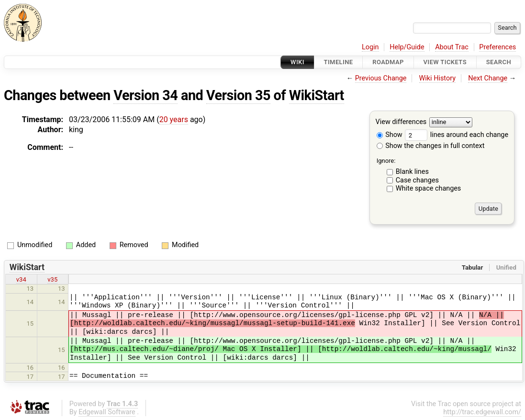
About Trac (452, 47)
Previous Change (381, 78)
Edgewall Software (107, 412)
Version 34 (145, 95)
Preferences (497, 47)
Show (390, 135)
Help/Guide (407, 47)
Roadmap (388, 62)
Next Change (488, 78)
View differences (401, 122)
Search (499, 62)
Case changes (417, 180)
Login (370, 47)
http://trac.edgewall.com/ (482, 412)
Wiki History (437, 78)
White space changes (429, 188)
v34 (21, 279)
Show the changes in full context (431, 146)
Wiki (297, 62)
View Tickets (445, 62)
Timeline (339, 62)
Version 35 (238, 95)
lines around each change (457, 135)
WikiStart (317, 95)
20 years (174, 119)
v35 (52, 279)
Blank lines (412, 172)
